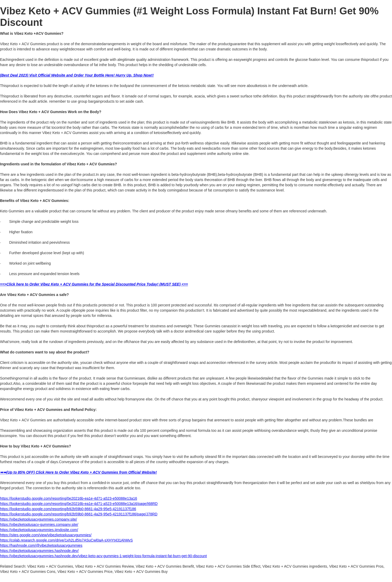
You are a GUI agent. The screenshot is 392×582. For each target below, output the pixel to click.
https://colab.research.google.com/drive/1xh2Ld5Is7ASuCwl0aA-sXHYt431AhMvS (66, 540)
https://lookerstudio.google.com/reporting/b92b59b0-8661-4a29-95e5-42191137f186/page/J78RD (79, 514)
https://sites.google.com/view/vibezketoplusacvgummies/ (46, 535)
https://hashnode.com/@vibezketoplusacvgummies (41, 545)
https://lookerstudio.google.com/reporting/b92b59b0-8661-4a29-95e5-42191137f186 (68, 509)
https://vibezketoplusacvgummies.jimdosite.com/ (39, 530)
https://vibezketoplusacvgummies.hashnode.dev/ (39, 551)
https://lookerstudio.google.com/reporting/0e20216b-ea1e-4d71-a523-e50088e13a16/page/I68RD (79, 504)
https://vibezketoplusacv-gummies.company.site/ (39, 525)
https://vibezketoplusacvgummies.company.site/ (39, 519)
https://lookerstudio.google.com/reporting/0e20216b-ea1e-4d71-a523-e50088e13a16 (69, 498)
